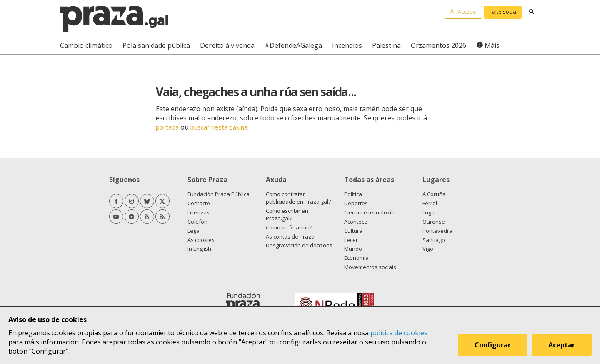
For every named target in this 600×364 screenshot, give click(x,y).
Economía (356, 258)
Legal (194, 231)
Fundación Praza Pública (219, 194)
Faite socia (503, 12)
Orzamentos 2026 (439, 45)
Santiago (434, 240)
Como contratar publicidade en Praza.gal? (298, 198)
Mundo (353, 249)
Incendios (347, 45)
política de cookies (399, 333)
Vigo (428, 249)
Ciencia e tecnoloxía (369, 212)
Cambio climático (86, 45)
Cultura (353, 231)
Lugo (429, 212)
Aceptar (562, 345)
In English (199, 249)
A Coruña (434, 194)
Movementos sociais (370, 267)
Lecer (351, 240)
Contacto (199, 203)
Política (353, 194)
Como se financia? (289, 227)
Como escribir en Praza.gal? (287, 214)
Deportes (356, 203)
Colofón (197, 222)
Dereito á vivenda (227, 45)
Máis (492, 45)
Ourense (434, 222)
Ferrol (430, 203)
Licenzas (199, 212)
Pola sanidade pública (156, 45)
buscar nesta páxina (219, 127)
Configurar (493, 345)
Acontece (356, 222)
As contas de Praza (290, 237)
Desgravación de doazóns (299, 245)
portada (167, 127)
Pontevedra (437, 231)
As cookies (201, 240)
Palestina (386, 45)
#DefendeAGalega (293, 45)
